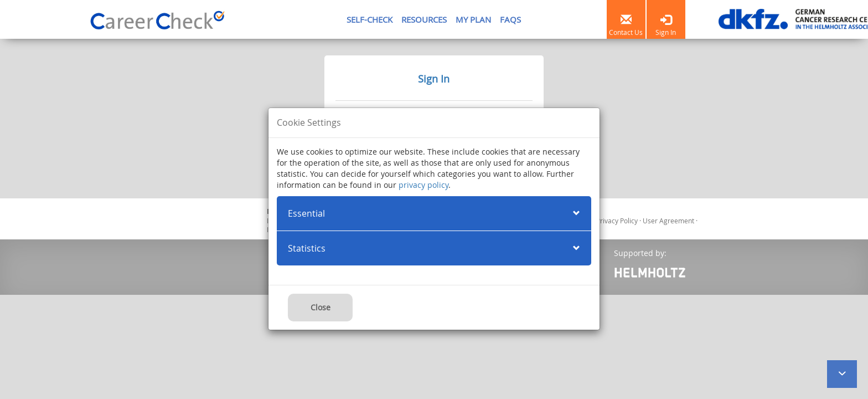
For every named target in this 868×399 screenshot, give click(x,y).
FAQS (510, 19)
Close (321, 307)
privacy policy (423, 185)
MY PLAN (473, 19)
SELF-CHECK (370, 19)
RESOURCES (424, 19)
